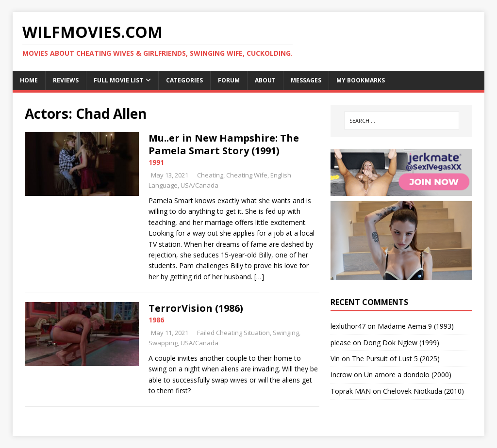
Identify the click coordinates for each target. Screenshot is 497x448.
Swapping (163, 343)
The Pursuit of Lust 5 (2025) (396, 359)
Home (29, 80)
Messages (306, 80)
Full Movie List (118, 80)
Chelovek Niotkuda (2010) (423, 391)
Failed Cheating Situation (233, 333)
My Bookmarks (361, 80)
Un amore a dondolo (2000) (408, 375)
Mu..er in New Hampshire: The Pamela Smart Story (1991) (224, 144)
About (265, 80)
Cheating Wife (247, 175)
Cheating (210, 175)
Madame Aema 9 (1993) (416, 326)
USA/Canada (199, 185)
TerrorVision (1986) (196, 308)
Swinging (286, 333)
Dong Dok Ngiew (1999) (401, 343)
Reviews (66, 80)
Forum (229, 80)
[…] (259, 277)
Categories (184, 80)
